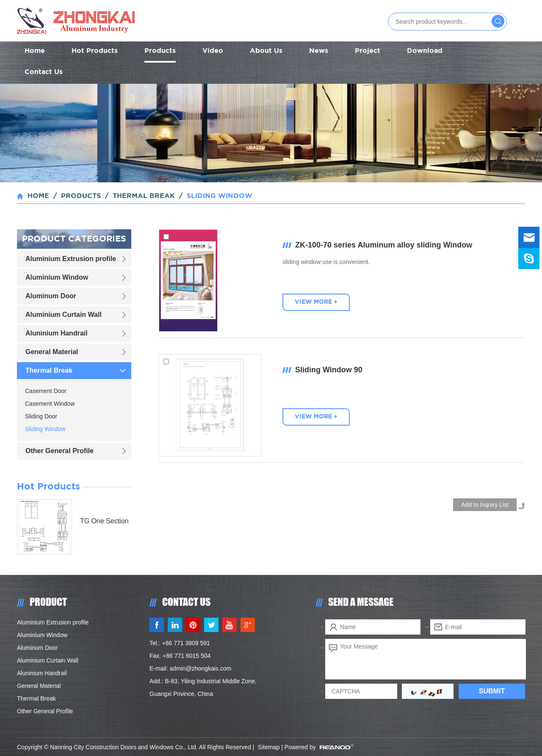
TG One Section (104, 521)
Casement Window (50, 404)
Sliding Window (220, 196)
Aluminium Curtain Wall (64, 315)
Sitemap (269, 747)
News (319, 51)
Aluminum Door (51, 296)
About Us (266, 51)
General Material (52, 352)
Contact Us (44, 72)
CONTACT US (186, 602)
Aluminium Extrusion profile (71, 259)
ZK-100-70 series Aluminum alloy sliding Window (384, 245)
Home (35, 51)
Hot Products (95, 51)
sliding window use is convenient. (326, 262)
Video (213, 51)
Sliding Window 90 (329, 370)
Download (425, 51)
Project (368, 51)
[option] (271, 133)
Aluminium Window (57, 277)
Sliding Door (41, 416)
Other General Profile (59, 451)
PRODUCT (48, 602)
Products (160, 51)
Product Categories (74, 239)
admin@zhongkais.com (200, 668)
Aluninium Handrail (57, 333)
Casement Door (46, 391)
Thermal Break (144, 196)
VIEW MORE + (316, 302)
